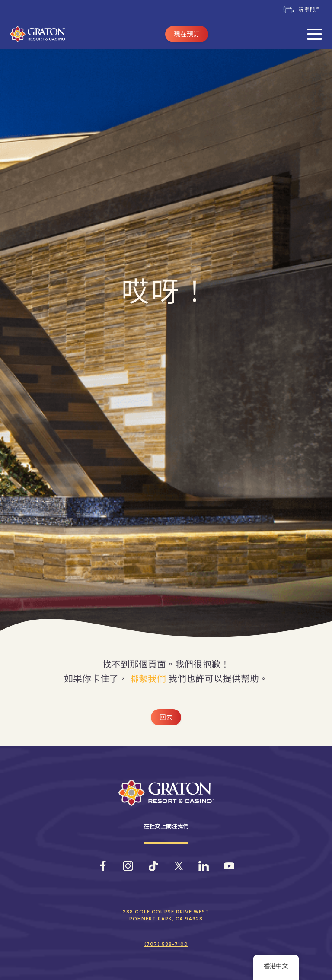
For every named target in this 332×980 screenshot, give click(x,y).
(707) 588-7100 (166, 944)
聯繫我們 (148, 679)
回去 (166, 717)
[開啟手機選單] (314, 34)
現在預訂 (187, 34)
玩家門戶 (310, 10)
